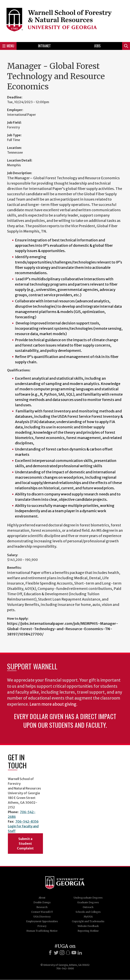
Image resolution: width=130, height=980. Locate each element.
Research (42, 907)
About (42, 898)
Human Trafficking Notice (42, 931)
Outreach (88, 907)
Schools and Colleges (88, 912)
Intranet (44, 46)
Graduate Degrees (88, 902)
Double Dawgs (42, 902)
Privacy (42, 926)
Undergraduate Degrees (88, 898)
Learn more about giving (53, 704)
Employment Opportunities (42, 921)
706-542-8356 (27, 821)
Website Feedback (88, 926)
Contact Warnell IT (42, 912)
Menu (8, 46)
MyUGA (88, 917)
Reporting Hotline (88, 931)
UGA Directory (42, 917)
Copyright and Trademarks (88, 921)
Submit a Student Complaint (25, 844)
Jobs (97, 46)
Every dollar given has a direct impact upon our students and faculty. (65, 721)
